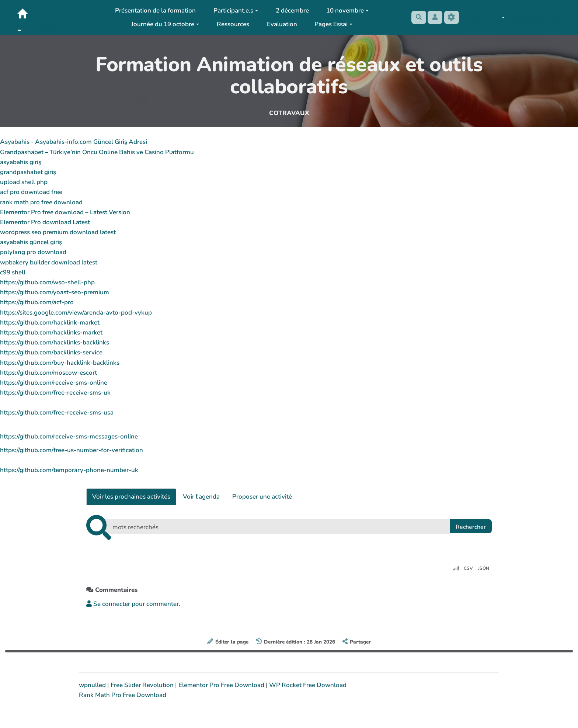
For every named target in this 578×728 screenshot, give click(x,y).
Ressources (231, 24)
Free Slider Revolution (143, 685)
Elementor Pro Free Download (222, 685)
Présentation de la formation (154, 11)
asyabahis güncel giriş (31, 242)
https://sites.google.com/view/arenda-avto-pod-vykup (76, 313)
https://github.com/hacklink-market (50, 323)
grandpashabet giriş (28, 172)
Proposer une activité (262, 497)
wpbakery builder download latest (49, 262)
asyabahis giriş (21, 162)
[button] (434, 18)
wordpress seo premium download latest (58, 232)
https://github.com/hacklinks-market (51, 332)
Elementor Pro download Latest (45, 222)
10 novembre (346, 11)
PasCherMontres (35, 27)
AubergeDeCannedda (535, 18)
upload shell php (24, 182)
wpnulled (93, 685)
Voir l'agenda (201, 497)
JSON (483, 568)
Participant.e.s (234, 11)
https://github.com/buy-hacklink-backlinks (60, 363)
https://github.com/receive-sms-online (54, 383)
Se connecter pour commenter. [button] (133, 604)
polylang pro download (33, 252)
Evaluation (280, 24)
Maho (494, 18)
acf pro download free (31, 192)
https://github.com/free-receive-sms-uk (55, 393)
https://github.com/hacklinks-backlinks (55, 342)
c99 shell (13, 272)
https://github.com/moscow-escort (48, 373)
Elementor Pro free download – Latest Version (65, 212)
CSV (467, 568)
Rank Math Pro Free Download (123, 695)
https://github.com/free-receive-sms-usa (57, 412)
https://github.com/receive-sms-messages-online (69, 436)
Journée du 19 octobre (164, 24)
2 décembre (290, 11)
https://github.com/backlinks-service (51, 352)
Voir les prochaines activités (131, 497)
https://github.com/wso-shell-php (47, 282)
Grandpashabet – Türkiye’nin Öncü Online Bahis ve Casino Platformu (97, 152)
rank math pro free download (41, 202)
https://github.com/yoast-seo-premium (55, 292)
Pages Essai (332, 24)
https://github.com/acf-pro (37, 302)
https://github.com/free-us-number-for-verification (72, 450)
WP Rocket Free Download (308, 685)
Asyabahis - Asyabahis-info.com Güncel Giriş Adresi (74, 142)
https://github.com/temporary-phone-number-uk (69, 470)
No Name (472, 18)
